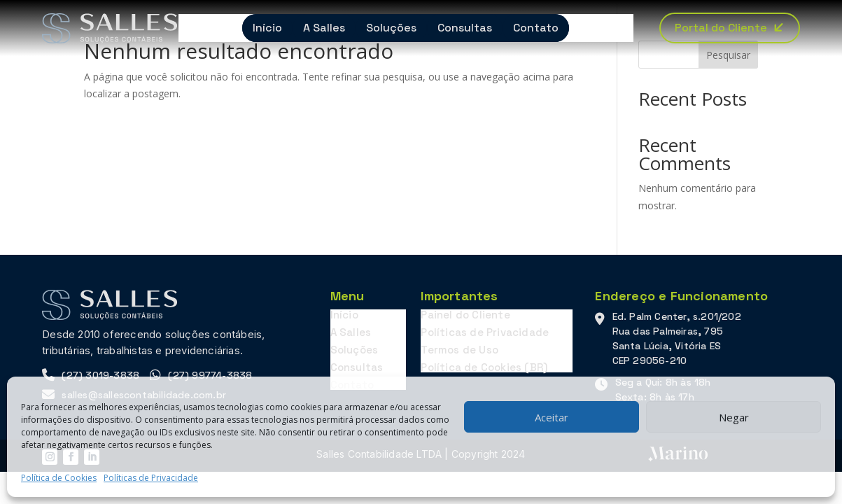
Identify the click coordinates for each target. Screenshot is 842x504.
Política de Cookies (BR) (484, 367)
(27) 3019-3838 (100, 375)
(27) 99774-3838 (210, 375)
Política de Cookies (59, 478)
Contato (536, 28)
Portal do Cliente (721, 28)
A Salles (324, 28)
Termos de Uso (459, 350)
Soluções (391, 28)
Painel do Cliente (465, 315)
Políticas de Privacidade (151, 478)
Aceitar (552, 417)
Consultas (465, 28)
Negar (734, 417)
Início (267, 28)
